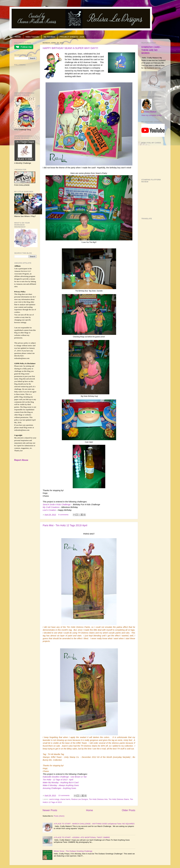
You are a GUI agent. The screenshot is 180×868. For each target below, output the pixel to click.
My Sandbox (49, 37)
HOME (18, 37)
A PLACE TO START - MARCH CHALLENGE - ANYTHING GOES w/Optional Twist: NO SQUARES (94, 824)
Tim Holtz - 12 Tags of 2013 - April (58, 780)
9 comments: (64, 515)
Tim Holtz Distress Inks (98, 799)
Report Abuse (21, 460)
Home (90, 810)
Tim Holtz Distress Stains (119, 799)
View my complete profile (152, 115)
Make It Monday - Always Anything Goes (61, 785)
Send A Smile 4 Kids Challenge (57, 505)
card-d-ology (54, 799)
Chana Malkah (150, 112)
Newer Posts (50, 810)
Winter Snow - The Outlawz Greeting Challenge (73, 851)
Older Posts (129, 810)
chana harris (65, 799)
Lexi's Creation (50, 510)
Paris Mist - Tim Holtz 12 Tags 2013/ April (65, 525)
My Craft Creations (51, 507)
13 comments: (64, 795)
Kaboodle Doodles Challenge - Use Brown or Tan (65, 777)
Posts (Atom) (59, 816)
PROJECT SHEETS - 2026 (72, 37)
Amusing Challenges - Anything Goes (59, 788)
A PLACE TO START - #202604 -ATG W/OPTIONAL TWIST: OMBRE (82, 837)
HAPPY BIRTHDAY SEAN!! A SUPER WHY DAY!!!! (70, 48)
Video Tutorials (32, 37)
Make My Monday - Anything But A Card (61, 782)
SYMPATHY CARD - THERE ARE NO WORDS (151, 50)
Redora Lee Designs (80, 799)
